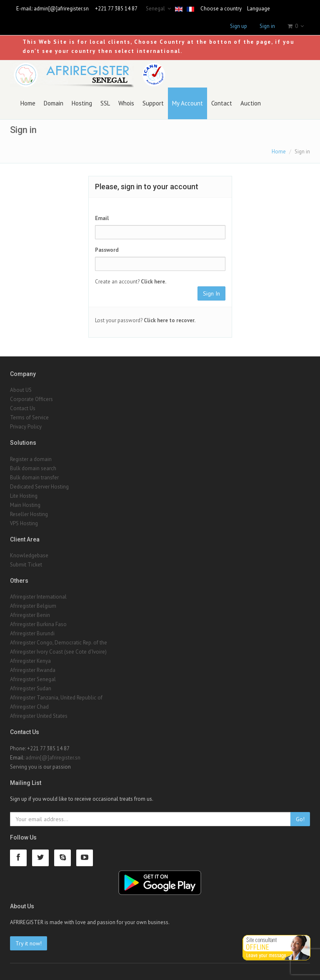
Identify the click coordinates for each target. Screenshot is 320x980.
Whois (126, 103)
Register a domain (31, 459)
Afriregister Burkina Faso (38, 624)
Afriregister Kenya (30, 661)
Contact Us (23, 408)
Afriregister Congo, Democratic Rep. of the (59, 643)
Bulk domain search (33, 468)
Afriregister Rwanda (33, 670)
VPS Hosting (24, 523)
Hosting (82, 103)
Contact (222, 103)
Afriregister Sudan (31, 688)
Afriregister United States (39, 716)
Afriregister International (38, 597)
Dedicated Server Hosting (39, 487)
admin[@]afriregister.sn (61, 9)
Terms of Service (29, 417)
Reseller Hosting (29, 514)
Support (153, 103)
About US (21, 390)
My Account (187, 103)
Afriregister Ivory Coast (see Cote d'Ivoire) (58, 652)
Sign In (211, 293)
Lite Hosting (24, 496)
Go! (300, 819)
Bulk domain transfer (34, 477)
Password (107, 250)
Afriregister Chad (29, 707)
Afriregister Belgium (33, 606)
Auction (251, 103)
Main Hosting (25, 505)
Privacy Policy (26, 427)
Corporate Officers (31, 399)
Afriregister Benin (30, 615)
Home (28, 103)
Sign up (239, 26)
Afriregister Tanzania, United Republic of (56, 698)
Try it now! (29, 943)
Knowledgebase (29, 555)
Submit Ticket (26, 565)
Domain (54, 103)
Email (102, 218)
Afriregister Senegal (33, 679)
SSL (105, 103)
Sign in (267, 26)
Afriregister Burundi (32, 633)
